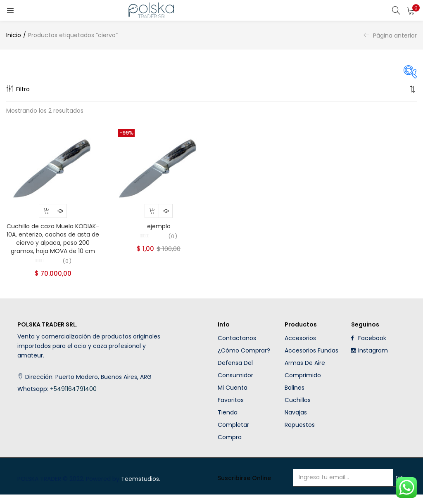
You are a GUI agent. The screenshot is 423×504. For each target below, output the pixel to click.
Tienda (228, 422)
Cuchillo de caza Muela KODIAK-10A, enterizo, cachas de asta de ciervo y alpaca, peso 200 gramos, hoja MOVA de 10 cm (53, 241)
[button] (411, 10)
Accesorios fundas (311, 360)
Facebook (369, 348)
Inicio (14, 35)
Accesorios (300, 348)
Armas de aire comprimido (305, 379)
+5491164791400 (74, 398)
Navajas (296, 422)
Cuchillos (298, 409)
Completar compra (233, 440)
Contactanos (237, 348)
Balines (295, 397)
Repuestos (300, 434)
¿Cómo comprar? (244, 360)
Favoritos (231, 409)
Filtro (18, 89)
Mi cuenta (233, 397)
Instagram (370, 360)
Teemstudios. (141, 488)
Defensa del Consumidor (235, 379)
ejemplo (159, 229)
